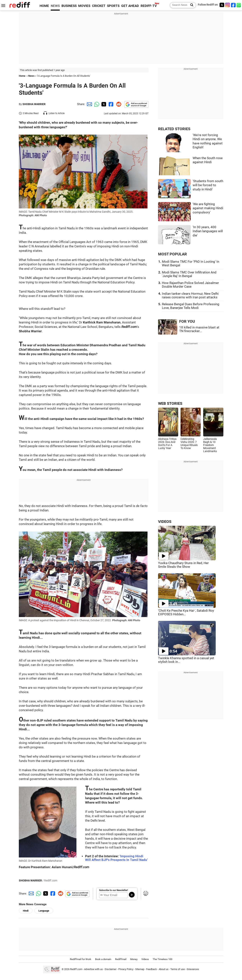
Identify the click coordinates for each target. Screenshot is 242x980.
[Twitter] (222, 5)
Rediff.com (76, 969)
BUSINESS (69, 6)
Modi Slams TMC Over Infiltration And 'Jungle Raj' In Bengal (189, 274)
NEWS (55, 6)
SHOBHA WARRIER (34, 104)
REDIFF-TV (149, 6)
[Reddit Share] (118, 104)
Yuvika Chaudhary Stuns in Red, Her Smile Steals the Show (183, 565)
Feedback (152, 969)
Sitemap (140, 969)
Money (134, 959)
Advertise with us (93, 969)
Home (22, 76)
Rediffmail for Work (81, 959)
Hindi (26, 911)
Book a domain (103, 959)
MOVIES (84, 6)
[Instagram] (228, 5)
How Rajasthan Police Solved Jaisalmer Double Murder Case (190, 285)
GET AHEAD (130, 6)
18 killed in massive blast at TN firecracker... (199, 329)
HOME (44, 6)
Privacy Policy (126, 969)
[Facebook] (233, 5)
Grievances (193, 969)
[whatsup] (239, 5)
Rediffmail (121, 959)
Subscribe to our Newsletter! (114, 890)
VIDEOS (165, 522)
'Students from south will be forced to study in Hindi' (208, 185)
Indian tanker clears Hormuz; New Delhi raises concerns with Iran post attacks (190, 295)
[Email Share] (89, 104)
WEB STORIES (170, 404)
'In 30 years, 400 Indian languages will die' (208, 231)
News (31, 76)
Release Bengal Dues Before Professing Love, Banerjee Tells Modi (191, 306)
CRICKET (99, 6)
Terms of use (178, 969)
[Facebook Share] (111, 104)
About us (164, 969)
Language (44, 911)
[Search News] (191, 5)
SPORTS (113, 6)
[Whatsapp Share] (96, 104)
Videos (145, 959)
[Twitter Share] (103, 104)
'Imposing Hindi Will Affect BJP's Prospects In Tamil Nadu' (116, 858)
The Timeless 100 (162, 959)
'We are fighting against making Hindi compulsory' (208, 208)
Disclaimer (111, 969)
